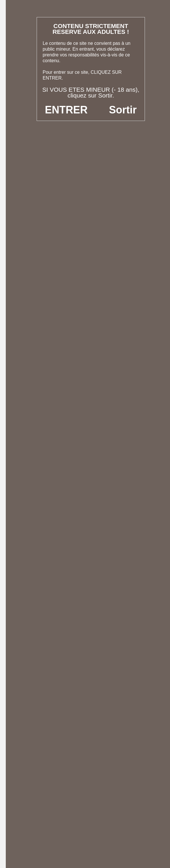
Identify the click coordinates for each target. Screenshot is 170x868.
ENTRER (66, 110)
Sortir (123, 110)
